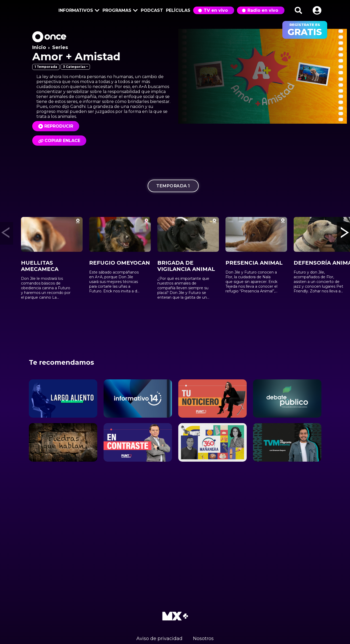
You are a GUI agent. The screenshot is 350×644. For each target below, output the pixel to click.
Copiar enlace (59, 141)
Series (60, 47)
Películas (178, 10)
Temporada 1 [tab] (173, 186)
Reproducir (59, 126)
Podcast (152, 10)
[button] (317, 10)
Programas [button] (119, 11)
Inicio (39, 47)
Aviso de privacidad (159, 638)
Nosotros (203, 638)
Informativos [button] (78, 11)
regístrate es (305, 30)
